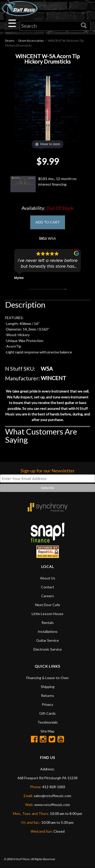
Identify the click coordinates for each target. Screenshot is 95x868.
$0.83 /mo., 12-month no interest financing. (43, 184)
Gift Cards (48, 713)
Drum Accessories (31, 41)
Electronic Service (48, 649)
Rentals (48, 623)
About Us (48, 578)
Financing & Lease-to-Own (48, 678)
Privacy (48, 704)
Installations (48, 631)
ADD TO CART (48, 222)
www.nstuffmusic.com (52, 805)
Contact (48, 587)
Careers (48, 596)
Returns (48, 695)
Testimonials (48, 722)
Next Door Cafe (48, 605)
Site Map (48, 731)
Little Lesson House (48, 614)
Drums (10, 41)
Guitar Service (48, 640)
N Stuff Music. (22, 859)
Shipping (48, 687)
